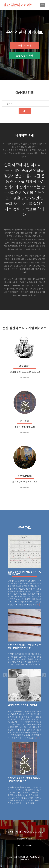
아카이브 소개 (24, 45)
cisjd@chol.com (24, 841)
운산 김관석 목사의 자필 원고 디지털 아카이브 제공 (24, 576)
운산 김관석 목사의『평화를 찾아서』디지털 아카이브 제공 (24, 782)
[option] (24, 674)
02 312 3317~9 (24, 848)
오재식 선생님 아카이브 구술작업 (22, 708)
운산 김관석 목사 (24, 55)
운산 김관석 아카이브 (18, 5)
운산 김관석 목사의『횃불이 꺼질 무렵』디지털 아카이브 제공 (24, 649)
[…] (38, 607)
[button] (3, 676)
